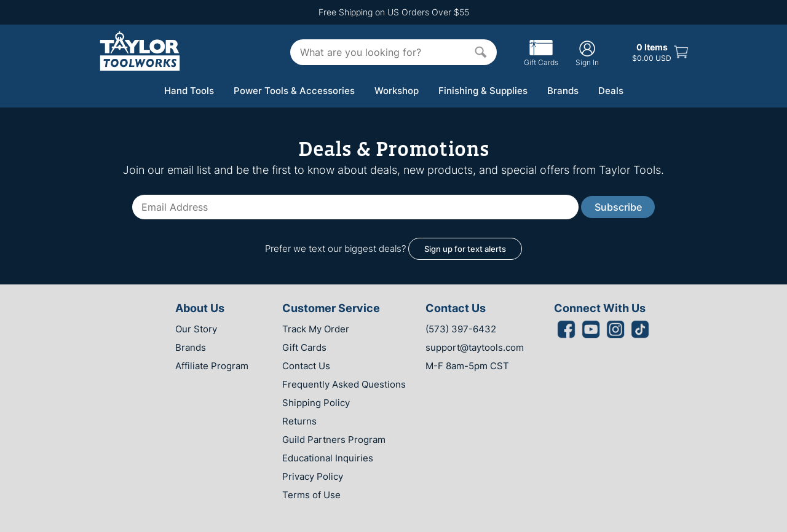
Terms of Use (311, 495)
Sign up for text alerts (465, 249)
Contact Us (306, 366)
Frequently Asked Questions (344, 384)
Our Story (196, 329)
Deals (611, 91)
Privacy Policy (313, 476)
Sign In (587, 53)
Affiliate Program (212, 366)
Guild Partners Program (334, 440)
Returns (299, 421)
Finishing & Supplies (483, 91)
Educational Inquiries (328, 458)
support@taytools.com (475, 347)
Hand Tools (189, 91)
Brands (563, 91)
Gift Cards (541, 58)
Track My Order (316, 329)
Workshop (397, 91)
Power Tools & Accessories (294, 91)
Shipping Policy (316, 403)
